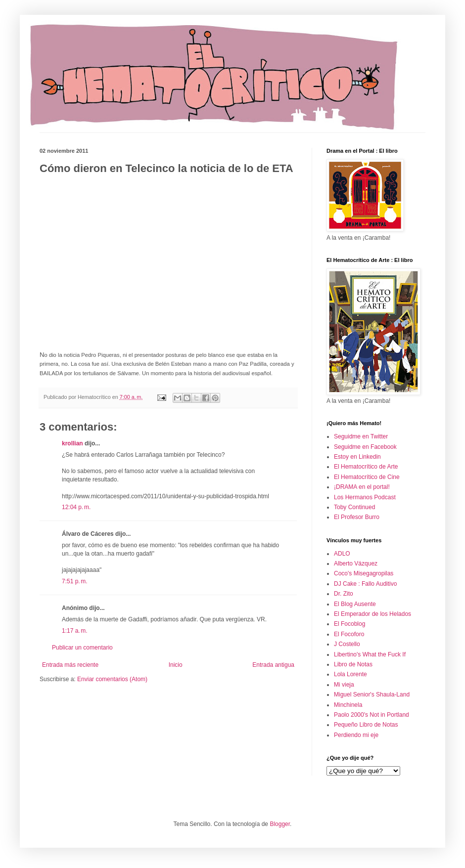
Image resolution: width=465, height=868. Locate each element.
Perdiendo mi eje (356, 735)
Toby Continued (354, 507)
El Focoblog (349, 624)
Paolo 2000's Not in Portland (372, 715)
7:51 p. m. (75, 581)
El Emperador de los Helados (372, 614)
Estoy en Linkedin (357, 457)
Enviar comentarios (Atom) (112, 679)
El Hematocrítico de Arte (366, 467)
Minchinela (348, 705)
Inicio (176, 665)
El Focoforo (349, 634)
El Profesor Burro (357, 517)
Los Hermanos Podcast (365, 497)
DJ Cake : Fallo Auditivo (365, 584)
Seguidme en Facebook (365, 447)
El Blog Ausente (355, 604)
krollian (72, 443)
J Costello (347, 644)
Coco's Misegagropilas (364, 573)
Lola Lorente (350, 674)
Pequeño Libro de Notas (366, 725)
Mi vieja (344, 685)
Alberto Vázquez (356, 564)
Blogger (280, 824)
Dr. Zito (344, 594)
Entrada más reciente (70, 665)
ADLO (342, 554)
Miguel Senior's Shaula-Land (372, 694)
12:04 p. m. (76, 507)
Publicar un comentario (82, 648)
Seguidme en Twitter (361, 436)
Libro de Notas (353, 664)
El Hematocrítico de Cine (367, 477)
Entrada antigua (273, 665)
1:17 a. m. (75, 631)
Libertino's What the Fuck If (370, 654)
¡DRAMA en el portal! (362, 487)
